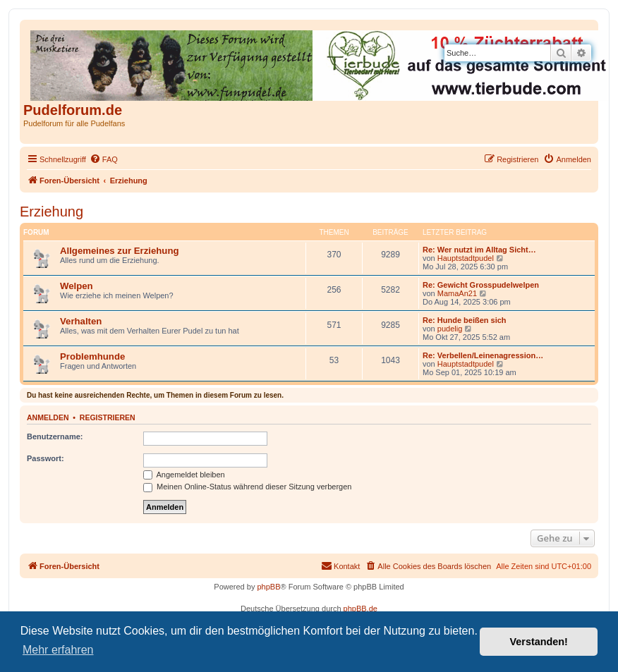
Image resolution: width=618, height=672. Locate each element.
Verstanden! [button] (539, 642)
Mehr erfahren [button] (58, 650)
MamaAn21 (457, 293)
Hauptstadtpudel (466, 258)
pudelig (450, 329)
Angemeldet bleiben (184, 475)
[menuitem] (104, 159)
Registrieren (108, 417)
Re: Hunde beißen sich (465, 320)
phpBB (268, 587)
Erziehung (51, 212)
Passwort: (46, 458)
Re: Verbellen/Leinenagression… (483, 355)
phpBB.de (360, 609)
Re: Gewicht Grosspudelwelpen (481, 285)
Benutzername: (55, 436)
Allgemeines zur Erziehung (120, 251)
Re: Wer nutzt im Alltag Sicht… (479, 250)
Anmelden (48, 417)
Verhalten (81, 321)
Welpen (77, 286)
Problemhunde (92, 356)
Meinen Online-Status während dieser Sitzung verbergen (247, 487)
